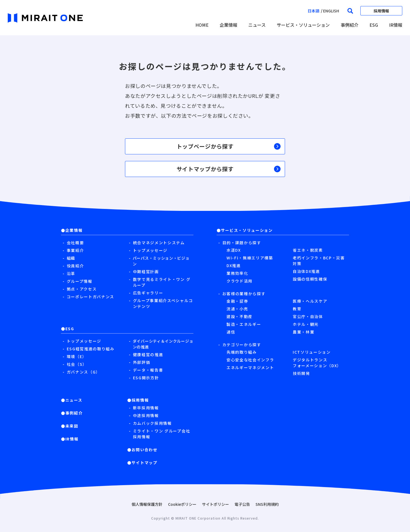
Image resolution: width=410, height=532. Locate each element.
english (331, 11)
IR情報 (396, 25)
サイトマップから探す (229, 169)
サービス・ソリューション (303, 25)
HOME (202, 25)
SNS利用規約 (267, 504)
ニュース (257, 25)
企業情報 (228, 25)
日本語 (313, 11)
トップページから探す (229, 146)
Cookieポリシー (182, 504)
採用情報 (381, 11)
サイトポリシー (215, 504)
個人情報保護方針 (147, 504)
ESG (374, 25)
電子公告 (242, 504)
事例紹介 (350, 25)
